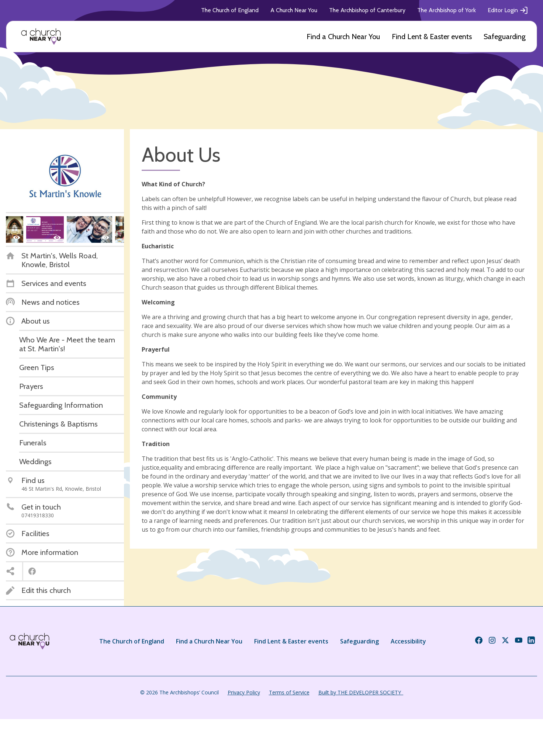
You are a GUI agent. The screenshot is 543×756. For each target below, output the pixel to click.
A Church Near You (294, 10)
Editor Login (508, 10)
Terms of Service (289, 692)
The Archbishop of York (447, 10)
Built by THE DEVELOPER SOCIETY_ (361, 692)
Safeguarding (505, 37)
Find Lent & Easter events (432, 37)
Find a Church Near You (343, 37)
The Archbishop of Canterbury (367, 10)
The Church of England (230, 10)
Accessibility (408, 641)
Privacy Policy (244, 692)
